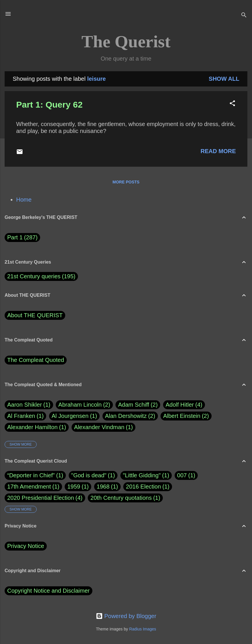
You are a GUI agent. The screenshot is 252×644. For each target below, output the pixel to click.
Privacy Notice (26, 546)
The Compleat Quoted (36, 360)
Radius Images (142, 629)
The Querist (126, 42)
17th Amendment (29, 487)
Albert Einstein (186, 416)
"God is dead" (89, 475)
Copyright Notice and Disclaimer (48, 591)
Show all (224, 79)
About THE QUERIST (35, 315)
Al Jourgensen (74, 416)
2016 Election (143, 487)
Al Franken (25, 416)
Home (24, 200)
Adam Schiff (138, 405)
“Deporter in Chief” (31, 475)
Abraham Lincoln (84, 405)
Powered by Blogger (126, 616)
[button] (232, 104)
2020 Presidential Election (41, 498)
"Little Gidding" (142, 475)
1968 (103, 487)
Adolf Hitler (184, 405)
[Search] (244, 16)
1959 (74, 487)
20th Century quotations (121, 498)
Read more (218, 151)
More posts (126, 182)
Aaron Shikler (29, 405)
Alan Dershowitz (130, 416)
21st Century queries (34, 276)
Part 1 (22, 237)
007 (182, 475)
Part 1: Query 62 (49, 105)
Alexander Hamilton (37, 427)
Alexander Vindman (104, 427)
